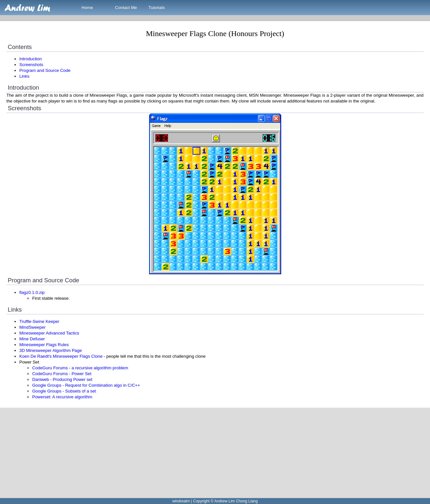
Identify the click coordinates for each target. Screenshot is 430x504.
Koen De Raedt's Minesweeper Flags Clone (61, 356)
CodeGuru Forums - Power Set (62, 374)
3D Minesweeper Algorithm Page (51, 350)
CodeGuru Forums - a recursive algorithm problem (80, 368)
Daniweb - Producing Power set (62, 379)
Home (87, 8)
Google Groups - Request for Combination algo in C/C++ (86, 385)
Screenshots (31, 65)
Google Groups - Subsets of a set (64, 391)
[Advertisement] (193, 453)
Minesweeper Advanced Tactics (49, 333)
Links (24, 76)
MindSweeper (33, 327)
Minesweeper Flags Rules (44, 345)
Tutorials (157, 8)
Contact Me (126, 8)
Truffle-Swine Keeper (39, 321)
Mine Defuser (32, 339)
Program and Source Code (45, 70)
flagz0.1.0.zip (32, 292)
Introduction (31, 59)
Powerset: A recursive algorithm (62, 397)
